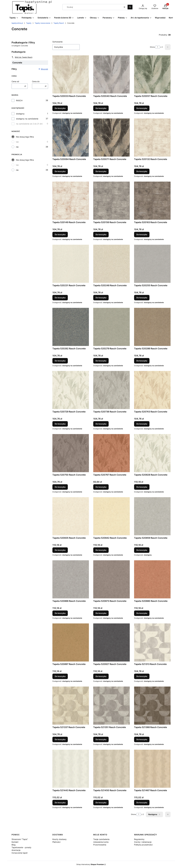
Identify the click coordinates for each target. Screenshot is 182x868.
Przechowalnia (100, 845)
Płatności (56, 842)
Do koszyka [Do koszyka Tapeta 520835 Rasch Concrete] (60, 550)
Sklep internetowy (90, 864)
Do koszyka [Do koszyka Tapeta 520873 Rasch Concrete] (101, 613)
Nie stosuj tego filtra (25, 137)
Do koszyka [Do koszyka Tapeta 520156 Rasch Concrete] (101, 234)
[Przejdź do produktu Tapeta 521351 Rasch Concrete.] (111, 706)
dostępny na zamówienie (27, 119)
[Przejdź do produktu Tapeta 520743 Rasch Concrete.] (152, 390)
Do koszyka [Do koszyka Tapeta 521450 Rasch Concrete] (101, 803)
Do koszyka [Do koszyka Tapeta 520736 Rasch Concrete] (101, 424)
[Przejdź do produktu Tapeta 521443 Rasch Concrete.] (71, 769)
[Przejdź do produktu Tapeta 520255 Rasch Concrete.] (152, 264)
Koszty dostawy (59, 839)
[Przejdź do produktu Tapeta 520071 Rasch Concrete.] (111, 138)
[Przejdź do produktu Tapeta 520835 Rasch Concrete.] (71, 516)
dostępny (20, 114)
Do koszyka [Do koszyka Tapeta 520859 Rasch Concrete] (142, 550)
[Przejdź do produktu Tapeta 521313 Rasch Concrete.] (152, 642)
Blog (14, 845)
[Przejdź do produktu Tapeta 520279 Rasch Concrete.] (111, 327)
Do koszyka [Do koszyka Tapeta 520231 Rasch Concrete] (60, 298)
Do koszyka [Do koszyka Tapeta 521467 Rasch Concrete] (142, 803)
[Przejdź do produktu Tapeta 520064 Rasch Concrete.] (71, 138)
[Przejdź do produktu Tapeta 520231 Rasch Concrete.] (71, 264)
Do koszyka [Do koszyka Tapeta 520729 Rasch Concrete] (60, 424)
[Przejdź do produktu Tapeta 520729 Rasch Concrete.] (71, 390)
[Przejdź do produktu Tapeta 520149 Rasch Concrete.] (71, 201)
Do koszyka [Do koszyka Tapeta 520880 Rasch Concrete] (142, 613)
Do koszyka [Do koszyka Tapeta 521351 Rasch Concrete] (101, 739)
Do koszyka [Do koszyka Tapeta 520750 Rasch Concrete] (60, 487)
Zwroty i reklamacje (143, 842)
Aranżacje (16, 850)
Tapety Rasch (59, 23)
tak (17, 142)
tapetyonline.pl (17, 23)
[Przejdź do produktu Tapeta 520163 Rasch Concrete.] (152, 201)
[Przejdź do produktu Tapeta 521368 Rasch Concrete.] (152, 706)
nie (17, 147)
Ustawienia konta (101, 842)
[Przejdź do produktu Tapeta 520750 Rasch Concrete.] (71, 453)
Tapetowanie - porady (21, 847)
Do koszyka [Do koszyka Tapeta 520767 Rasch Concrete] (101, 487)
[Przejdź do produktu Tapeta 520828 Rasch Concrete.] (152, 453)
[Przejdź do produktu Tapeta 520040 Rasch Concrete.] (111, 74)
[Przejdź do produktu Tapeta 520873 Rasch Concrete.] (111, 579)
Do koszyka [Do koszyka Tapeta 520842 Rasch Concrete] (101, 550)
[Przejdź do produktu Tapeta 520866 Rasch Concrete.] (71, 579)
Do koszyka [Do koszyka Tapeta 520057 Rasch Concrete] (142, 108)
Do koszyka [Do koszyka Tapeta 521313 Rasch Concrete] (142, 676)
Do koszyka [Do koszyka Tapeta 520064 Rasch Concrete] (60, 171)
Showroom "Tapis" (20, 839)
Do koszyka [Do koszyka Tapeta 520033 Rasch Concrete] (60, 108)
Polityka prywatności (143, 845)
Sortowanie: (58, 42)
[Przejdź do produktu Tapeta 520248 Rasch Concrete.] (111, 264)
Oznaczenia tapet (20, 853)
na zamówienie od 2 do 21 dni (29, 124)
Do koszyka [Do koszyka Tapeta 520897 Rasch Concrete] (60, 676)
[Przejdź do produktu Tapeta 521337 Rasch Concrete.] (71, 706)
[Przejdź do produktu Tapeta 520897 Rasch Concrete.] (71, 642)
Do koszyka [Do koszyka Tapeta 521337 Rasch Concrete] (60, 739)
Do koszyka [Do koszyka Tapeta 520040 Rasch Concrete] (101, 108)
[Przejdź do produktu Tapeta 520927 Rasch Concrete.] (111, 642)
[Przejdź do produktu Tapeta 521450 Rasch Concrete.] (111, 769)
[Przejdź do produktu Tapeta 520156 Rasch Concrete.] (111, 201)
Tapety (29, 23)
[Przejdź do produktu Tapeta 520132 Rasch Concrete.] (152, 138)
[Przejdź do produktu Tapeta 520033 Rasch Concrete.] (71, 74)
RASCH (19, 100)
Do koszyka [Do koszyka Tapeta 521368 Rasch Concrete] (142, 739)
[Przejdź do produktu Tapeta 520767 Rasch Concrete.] (111, 453)
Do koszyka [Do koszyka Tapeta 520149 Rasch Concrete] (60, 234)
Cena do (36, 81)
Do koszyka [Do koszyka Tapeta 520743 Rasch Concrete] (142, 424)
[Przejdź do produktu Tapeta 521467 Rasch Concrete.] (152, 769)
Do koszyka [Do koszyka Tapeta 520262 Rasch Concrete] (60, 361)
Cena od (15, 81)
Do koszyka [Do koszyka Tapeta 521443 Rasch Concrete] (60, 803)
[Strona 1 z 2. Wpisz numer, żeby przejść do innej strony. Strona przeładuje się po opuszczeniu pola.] (158, 47)
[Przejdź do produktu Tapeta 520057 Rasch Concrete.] (152, 74)
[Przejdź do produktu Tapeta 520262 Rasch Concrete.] (71, 327)
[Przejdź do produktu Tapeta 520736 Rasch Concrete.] (111, 390)
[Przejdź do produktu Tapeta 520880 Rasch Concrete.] (152, 579)
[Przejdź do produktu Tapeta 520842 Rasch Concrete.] (111, 516)
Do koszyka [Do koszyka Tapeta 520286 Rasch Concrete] (142, 361)
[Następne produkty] (154, 814)
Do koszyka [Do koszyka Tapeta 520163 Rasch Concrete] (142, 234)
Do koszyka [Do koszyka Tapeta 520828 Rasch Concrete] (142, 487)
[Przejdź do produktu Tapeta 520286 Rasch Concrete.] (152, 327)
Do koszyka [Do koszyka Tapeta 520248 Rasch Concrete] (101, 298)
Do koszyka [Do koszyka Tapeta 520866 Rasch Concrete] (60, 613)
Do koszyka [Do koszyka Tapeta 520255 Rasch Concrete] (142, 298)
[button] (130, 7)
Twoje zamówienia (101, 839)
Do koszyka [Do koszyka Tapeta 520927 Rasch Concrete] (101, 676)
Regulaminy (139, 839)
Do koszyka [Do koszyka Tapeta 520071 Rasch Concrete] (101, 171)
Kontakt (15, 842)
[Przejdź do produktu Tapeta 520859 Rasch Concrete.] (152, 516)
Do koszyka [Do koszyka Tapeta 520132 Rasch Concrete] (142, 171)
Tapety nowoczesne (42, 23)
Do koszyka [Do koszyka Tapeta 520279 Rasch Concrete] (101, 361)
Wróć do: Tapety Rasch (22, 57)
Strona (152, 47)
